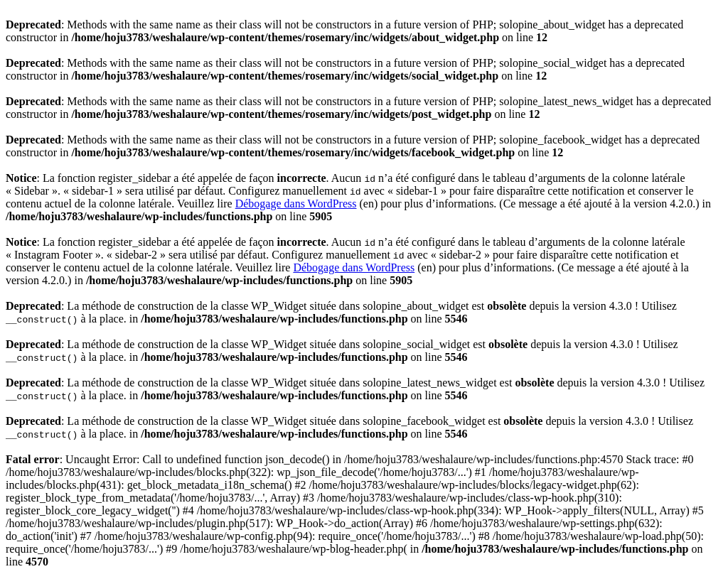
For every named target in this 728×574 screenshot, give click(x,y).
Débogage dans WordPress (296, 204)
